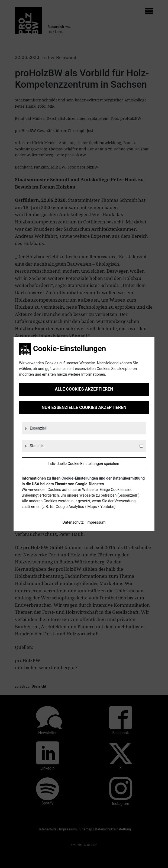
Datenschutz (73, 522)
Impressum (96, 522)
